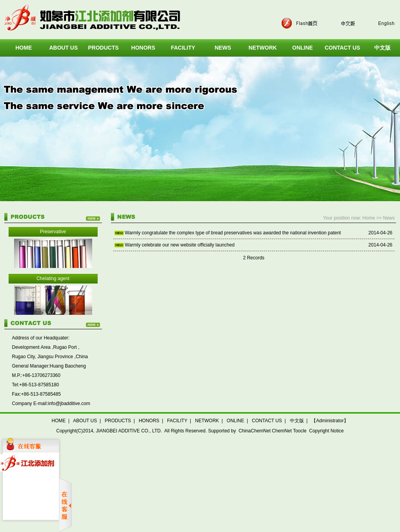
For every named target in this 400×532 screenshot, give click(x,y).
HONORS (143, 48)
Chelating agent (53, 278)
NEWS (223, 48)
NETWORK (262, 48)
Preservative (53, 232)
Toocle (300, 431)
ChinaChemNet (255, 431)
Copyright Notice (326, 431)
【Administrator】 (330, 421)
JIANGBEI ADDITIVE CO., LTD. (129, 431)
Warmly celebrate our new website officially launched (180, 245)
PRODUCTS (103, 48)
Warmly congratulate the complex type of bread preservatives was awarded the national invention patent (233, 233)
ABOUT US (63, 48)
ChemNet (282, 431)
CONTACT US (342, 48)
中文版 (297, 421)
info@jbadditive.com (69, 403)
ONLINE (303, 48)
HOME (24, 48)
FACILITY (183, 48)
